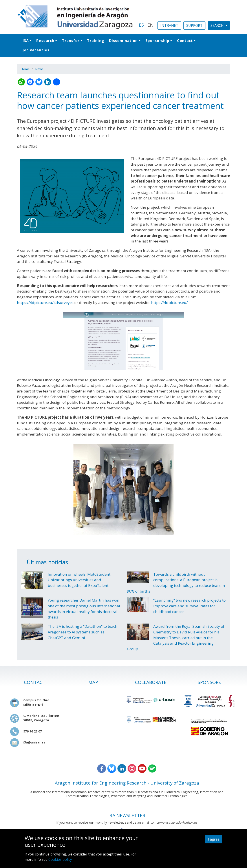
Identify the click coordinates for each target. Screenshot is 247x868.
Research (45, 41)
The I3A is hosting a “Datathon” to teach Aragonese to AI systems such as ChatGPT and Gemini (83, 632)
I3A (26, 41)
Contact (185, 41)
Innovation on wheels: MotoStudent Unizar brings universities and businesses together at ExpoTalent (79, 580)
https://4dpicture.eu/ (169, 303)
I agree (214, 839)
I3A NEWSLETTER (127, 815)
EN (150, 25)
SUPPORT (194, 25)
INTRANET (169, 25)
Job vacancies (36, 50)
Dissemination (123, 41)
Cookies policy (60, 859)
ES (141, 25)
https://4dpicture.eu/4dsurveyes (45, 303)
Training (96, 41)
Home (25, 69)
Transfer (71, 41)
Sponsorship (157, 41)
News (39, 69)
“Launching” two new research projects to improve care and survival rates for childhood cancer (189, 606)
